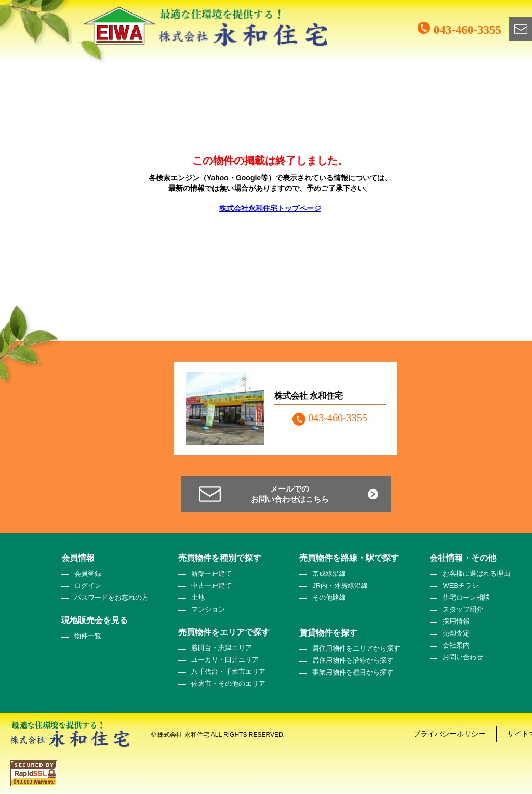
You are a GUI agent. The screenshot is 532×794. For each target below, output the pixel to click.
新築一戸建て (211, 573)
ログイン (88, 585)
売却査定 (456, 633)
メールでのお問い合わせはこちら (290, 494)
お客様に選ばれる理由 (476, 573)
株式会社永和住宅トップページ (270, 208)
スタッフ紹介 (463, 609)
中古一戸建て (211, 585)
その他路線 (329, 597)
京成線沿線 (329, 573)
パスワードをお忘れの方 (111, 597)
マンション (208, 609)
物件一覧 (88, 636)
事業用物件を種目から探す (353, 672)
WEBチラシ (461, 585)
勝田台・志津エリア (222, 648)
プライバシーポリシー (449, 734)
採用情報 (456, 621)
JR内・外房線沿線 (340, 585)
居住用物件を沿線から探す (353, 660)
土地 (198, 597)
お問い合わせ (463, 657)
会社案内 (456, 645)
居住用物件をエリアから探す (356, 648)
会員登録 (88, 573)
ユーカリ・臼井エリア (225, 660)
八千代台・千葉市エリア (228, 672)
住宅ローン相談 (466, 597)
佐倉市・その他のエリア (228, 684)
